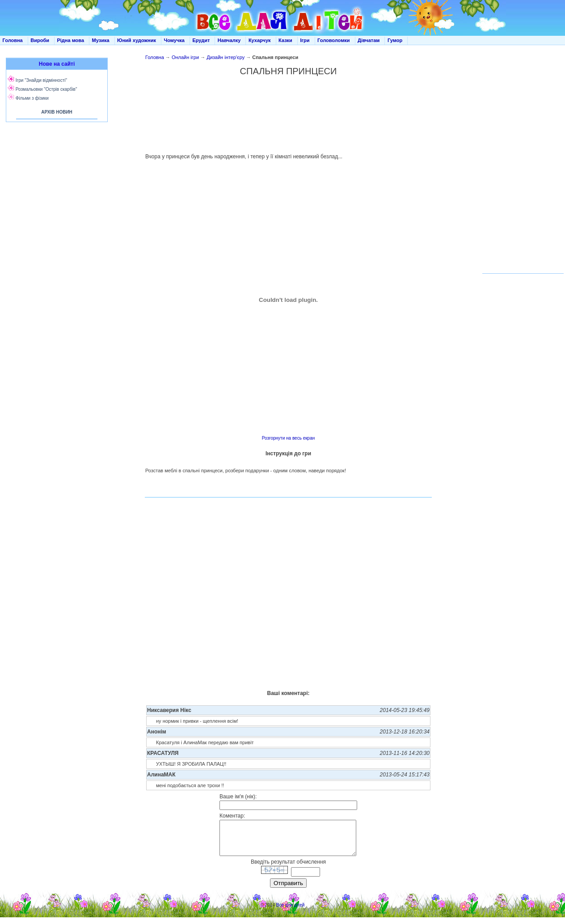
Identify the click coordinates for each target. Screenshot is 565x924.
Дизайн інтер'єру (226, 57)
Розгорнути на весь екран (288, 438)
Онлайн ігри (185, 57)
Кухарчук (260, 40)
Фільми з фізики (32, 98)
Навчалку (229, 40)
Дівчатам (369, 40)
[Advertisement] (289, 110)
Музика (101, 40)
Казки (285, 40)
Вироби (40, 40)
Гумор (395, 40)
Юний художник (137, 40)
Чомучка (174, 40)
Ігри (305, 40)
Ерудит (201, 40)
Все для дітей (291, 912)
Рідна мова (70, 40)
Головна (13, 40)
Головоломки (334, 40)
